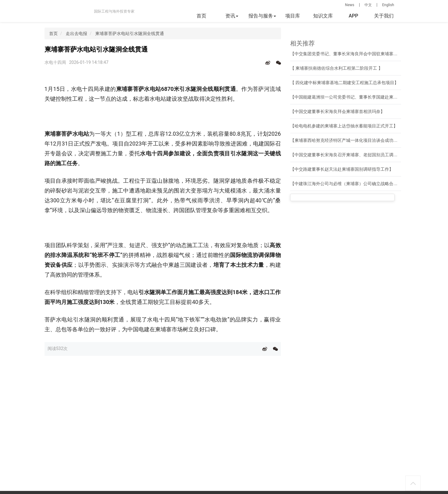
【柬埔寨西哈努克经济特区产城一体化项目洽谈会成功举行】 (348, 140)
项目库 (293, 16)
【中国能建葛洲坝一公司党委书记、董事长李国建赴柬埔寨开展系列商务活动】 (365, 97)
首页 (201, 16)
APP (353, 16)
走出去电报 (76, 33)
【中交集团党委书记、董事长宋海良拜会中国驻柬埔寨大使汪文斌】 (355, 54)
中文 (368, 5)
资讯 (232, 16)
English (388, 5)
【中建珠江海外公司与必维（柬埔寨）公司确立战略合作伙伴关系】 (355, 184)
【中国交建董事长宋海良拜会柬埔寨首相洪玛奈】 (337, 111)
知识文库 (323, 16)
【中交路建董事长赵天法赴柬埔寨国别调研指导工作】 (342, 169)
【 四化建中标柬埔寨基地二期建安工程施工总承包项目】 (345, 83)
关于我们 (384, 16)
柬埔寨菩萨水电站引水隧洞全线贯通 (130, 33)
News (350, 5)
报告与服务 (262, 16)
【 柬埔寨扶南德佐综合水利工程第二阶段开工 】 (337, 68)
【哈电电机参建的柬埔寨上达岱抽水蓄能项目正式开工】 (344, 126)
